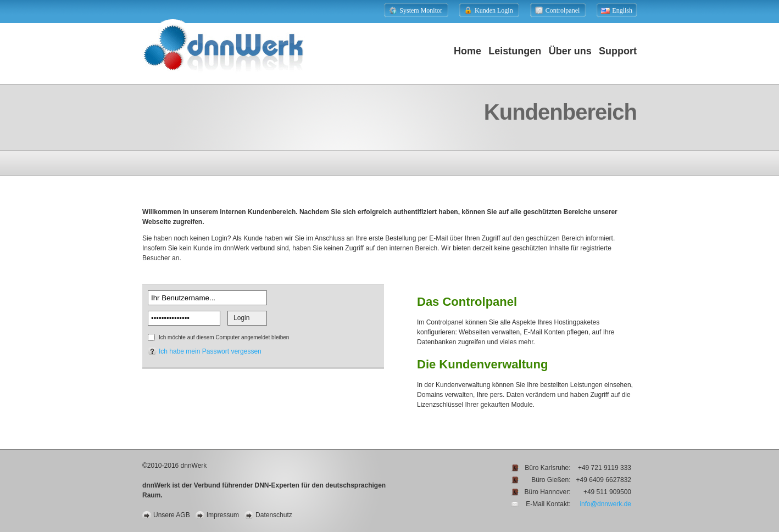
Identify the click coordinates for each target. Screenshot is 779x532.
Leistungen (515, 51)
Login (241, 318)
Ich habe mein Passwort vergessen (210, 351)
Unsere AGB (172, 515)
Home (468, 51)
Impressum (223, 515)
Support (618, 51)
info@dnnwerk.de (605, 504)
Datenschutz (274, 515)
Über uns (570, 51)
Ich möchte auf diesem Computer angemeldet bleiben (224, 337)
